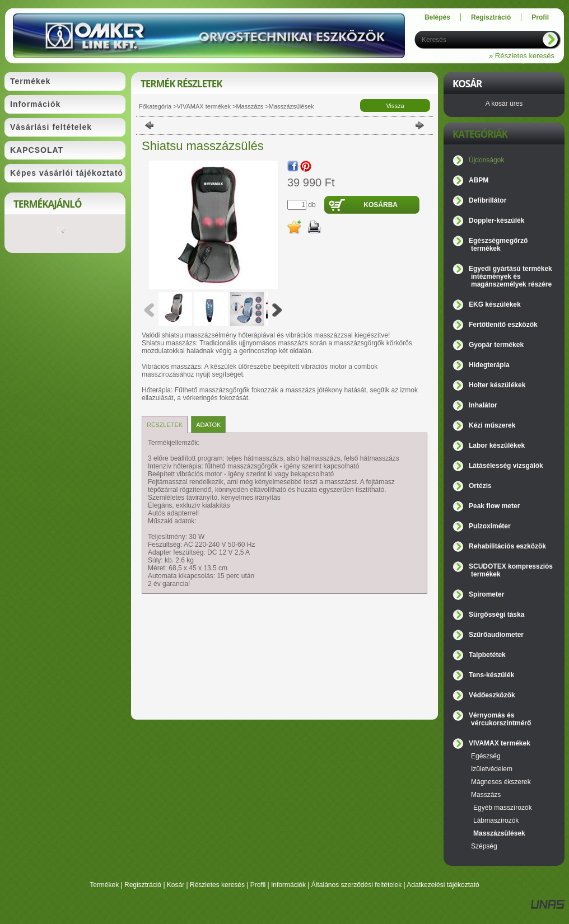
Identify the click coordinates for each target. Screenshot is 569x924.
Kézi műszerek (492, 425)
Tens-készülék (491, 675)
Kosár (176, 885)
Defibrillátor (488, 200)
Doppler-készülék (496, 221)
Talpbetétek (487, 655)
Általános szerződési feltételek (356, 885)
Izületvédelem (492, 769)
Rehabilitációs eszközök (507, 546)
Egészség (486, 756)
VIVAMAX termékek (204, 106)
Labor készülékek (497, 445)
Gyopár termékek (496, 345)
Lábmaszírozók (496, 820)
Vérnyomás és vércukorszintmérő (500, 719)
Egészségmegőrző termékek (498, 245)
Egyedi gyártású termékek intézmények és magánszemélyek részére (510, 276)
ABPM (479, 180)
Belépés (437, 17)
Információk (288, 885)
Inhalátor (483, 405)
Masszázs (249, 106)
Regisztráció (143, 885)
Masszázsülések (292, 106)
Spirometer (486, 594)
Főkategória (155, 106)
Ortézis (480, 486)
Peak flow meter (494, 506)
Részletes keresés (217, 885)
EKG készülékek (495, 304)
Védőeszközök (492, 695)
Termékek (104, 885)
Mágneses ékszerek (501, 782)
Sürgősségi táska (496, 615)
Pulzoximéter (490, 526)
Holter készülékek (497, 385)
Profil (258, 885)
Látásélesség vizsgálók (506, 466)
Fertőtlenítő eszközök (503, 325)
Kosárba (381, 205)
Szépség (484, 846)
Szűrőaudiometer (496, 635)
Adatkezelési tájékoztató (443, 885)
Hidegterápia (489, 365)
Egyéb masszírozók (503, 808)
